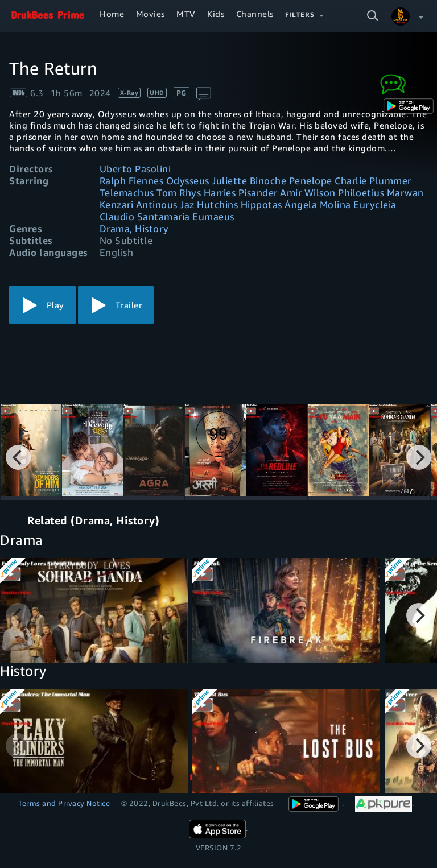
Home (112, 14)
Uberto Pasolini (135, 169)
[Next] (419, 457)
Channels (255, 14)
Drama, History (134, 228)
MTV (186, 14)
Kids (216, 14)
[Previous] (18, 457)
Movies (151, 14)
